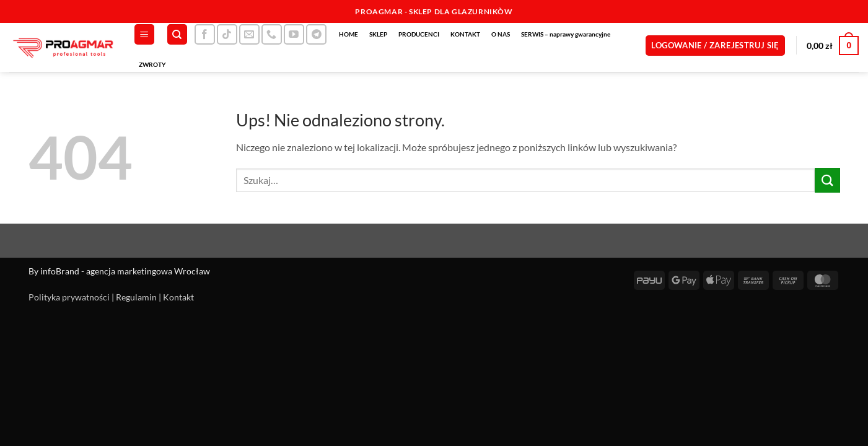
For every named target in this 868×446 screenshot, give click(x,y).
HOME (349, 34)
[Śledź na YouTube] (294, 34)
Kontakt (178, 297)
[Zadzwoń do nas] (272, 34)
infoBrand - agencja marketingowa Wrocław (125, 271)
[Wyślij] (827, 180)
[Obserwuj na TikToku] (227, 34)
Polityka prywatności (69, 297)
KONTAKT (465, 34)
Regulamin (136, 297)
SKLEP (378, 34)
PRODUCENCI (419, 34)
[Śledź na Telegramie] (316, 34)
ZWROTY (152, 64)
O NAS (501, 34)
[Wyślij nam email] (249, 34)
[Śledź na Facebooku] (205, 34)
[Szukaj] (177, 34)
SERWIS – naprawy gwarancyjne (566, 34)
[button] (144, 34)
